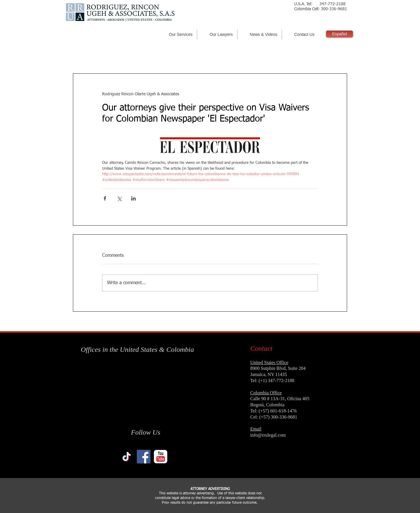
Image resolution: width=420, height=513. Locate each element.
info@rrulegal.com (268, 435)
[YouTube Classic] (161, 457)
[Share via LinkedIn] (133, 198)
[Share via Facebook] (105, 198)
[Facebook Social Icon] (144, 457)
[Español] (339, 34)
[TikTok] (127, 457)
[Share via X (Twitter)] (119, 198)
